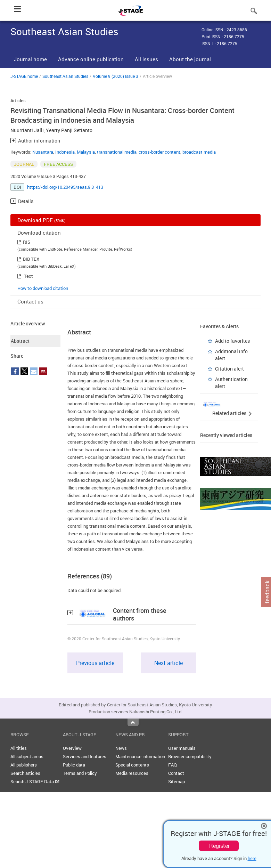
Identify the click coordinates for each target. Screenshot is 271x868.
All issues (146, 59)
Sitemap (176, 781)
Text (28, 276)
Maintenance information (140, 756)
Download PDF (42, 220)
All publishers (24, 765)
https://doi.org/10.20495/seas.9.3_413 (65, 187)
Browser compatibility (190, 756)
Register (219, 846)
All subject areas (27, 756)
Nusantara (43, 152)
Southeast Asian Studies (65, 76)
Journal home (30, 59)
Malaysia (86, 152)
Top (133, 722)
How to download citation (43, 288)
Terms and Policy (80, 773)
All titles (19, 748)
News (121, 748)
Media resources (132, 773)
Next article (169, 663)
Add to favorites (232, 341)
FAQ (173, 765)
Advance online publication (91, 59)
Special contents (132, 765)
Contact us (30, 301)
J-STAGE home (24, 76)
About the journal (190, 59)
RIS (27, 242)
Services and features (85, 756)
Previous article (95, 663)
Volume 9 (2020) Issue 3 (116, 76)
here (252, 858)
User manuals (182, 748)
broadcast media (199, 152)
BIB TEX (31, 259)
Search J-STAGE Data (35, 781)
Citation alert (229, 369)
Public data (74, 765)
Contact (176, 773)
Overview (72, 748)
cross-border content (159, 152)
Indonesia (65, 152)
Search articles (25, 773)
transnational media (117, 152)
